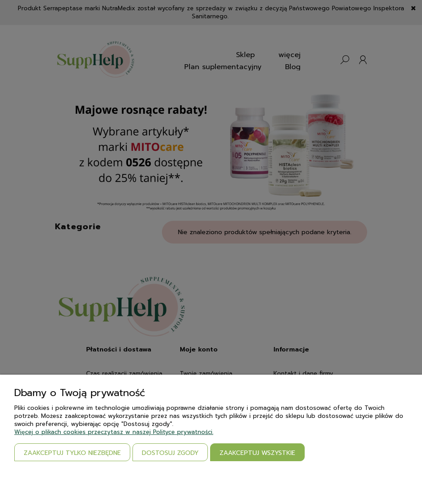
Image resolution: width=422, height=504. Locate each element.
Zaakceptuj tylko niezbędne (72, 453)
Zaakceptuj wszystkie (257, 453)
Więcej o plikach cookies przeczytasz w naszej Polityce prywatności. (114, 432)
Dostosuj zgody (170, 453)
